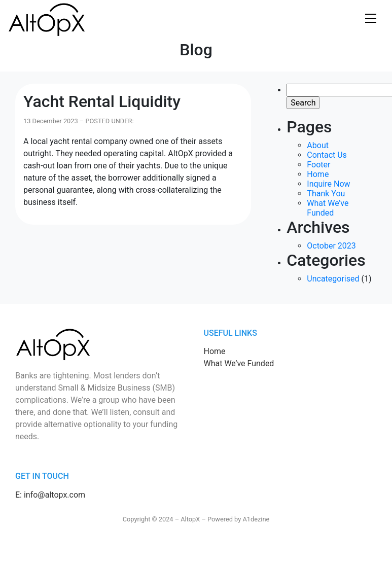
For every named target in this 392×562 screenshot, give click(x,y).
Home (318, 174)
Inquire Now (328, 184)
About (318, 145)
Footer (318, 165)
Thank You (326, 194)
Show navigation (371, 19)
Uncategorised (333, 279)
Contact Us (327, 155)
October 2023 (331, 246)
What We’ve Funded (328, 208)
